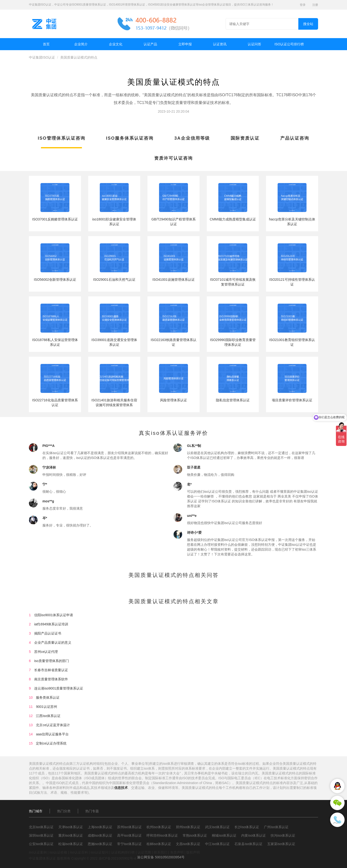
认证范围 (144, 852)
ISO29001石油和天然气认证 (114, 280)
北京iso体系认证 (41, 827)
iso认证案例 (38, 852)
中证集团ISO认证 (42, 57)
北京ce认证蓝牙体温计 (53, 725)
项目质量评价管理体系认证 (292, 400)
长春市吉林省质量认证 (51, 670)
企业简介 (81, 44)
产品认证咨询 (295, 138)
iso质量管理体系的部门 (52, 661)
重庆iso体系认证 (71, 835)
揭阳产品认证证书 (48, 633)
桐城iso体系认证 (224, 835)
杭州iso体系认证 (159, 827)
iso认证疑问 (100, 852)
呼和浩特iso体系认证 (162, 835)
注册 (315, 5)
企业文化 (116, 44)
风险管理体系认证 (173, 400)
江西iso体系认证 (48, 716)
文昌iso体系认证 (188, 844)
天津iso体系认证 (71, 827)
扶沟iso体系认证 (283, 835)
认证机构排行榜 (123, 852)
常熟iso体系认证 (195, 835)
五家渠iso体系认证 (281, 844)
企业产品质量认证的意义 (53, 642)
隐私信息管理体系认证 (233, 400)
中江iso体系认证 (217, 844)
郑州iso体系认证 (188, 827)
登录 (303, 5)
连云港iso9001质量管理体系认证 (59, 688)
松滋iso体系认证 (71, 844)
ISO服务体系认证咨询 (130, 138)
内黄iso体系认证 (254, 835)
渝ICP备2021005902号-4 (117, 858)
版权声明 (193, 852)
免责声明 (177, 852)
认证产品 (150, 44)
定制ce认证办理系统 (51, 743)
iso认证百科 (79, 852)
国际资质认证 (245, 138)
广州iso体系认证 (276, 827)
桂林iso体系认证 (159, 844)
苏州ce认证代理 (46, 652)
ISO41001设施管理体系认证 (173, 280)
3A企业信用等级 (192, 138)
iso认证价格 (58, 852)
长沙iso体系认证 (247, 827)
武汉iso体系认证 (217, 827)
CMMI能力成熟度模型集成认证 (233, 219)
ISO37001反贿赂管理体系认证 (55, 219)
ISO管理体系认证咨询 (62, 138)
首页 (46, 44)
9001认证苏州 (46, 707)
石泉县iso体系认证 (248, 844)
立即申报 (185, 44)
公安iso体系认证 (41, 844)
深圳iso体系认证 (41, 835)
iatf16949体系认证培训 (51, 624)
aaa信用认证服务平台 (52, 734)
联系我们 (160, 852)
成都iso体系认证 (100, 835)
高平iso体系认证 (129, 835)
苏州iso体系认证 (129, 827)
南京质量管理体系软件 (51, 679)
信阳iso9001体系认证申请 (54, 615)
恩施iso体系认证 (100, 844)
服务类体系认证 (48, 697)
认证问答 (254, 44)
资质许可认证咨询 (173, 158)
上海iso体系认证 (100, 827)
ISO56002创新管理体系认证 (55, 280)
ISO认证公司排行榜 (289, 44)
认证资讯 (220, 44)
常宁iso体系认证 (129, 844)
